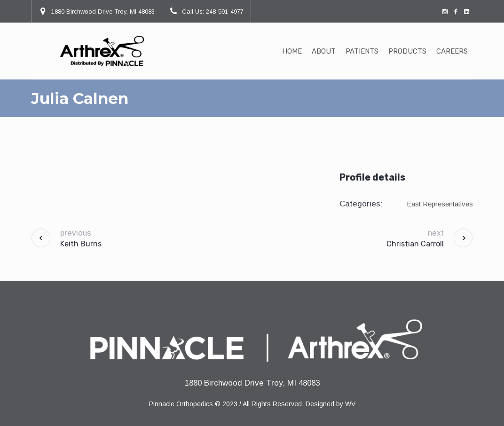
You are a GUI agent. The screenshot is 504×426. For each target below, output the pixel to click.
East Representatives (440, 204)
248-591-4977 (225, 12)
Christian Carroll (415, 244)
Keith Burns (81, 244)
